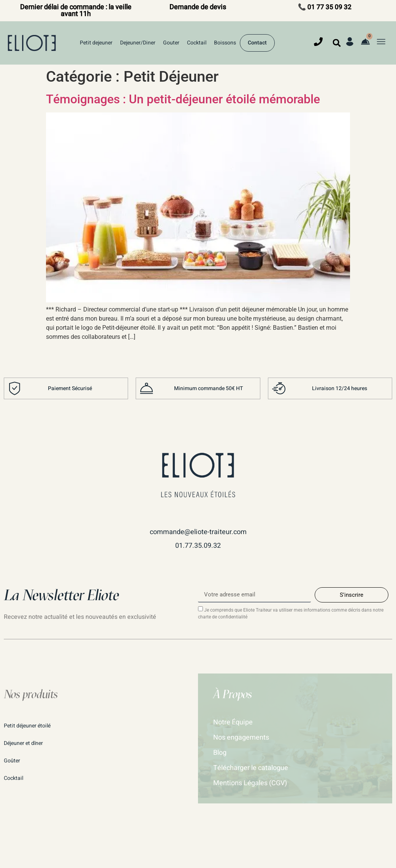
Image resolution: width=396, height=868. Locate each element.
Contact (257, 43)
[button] (337, 43)
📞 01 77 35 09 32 (325, 7)
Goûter (12, 761)
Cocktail (197, 43)
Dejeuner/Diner (138, 43)
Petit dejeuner (96, 43)
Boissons (225, 43)
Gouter (171, 43)
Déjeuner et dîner (23, 743)
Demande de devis (198, 7)
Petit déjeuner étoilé (27, 726)
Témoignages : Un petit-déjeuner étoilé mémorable (183, 99)
